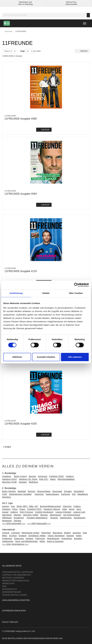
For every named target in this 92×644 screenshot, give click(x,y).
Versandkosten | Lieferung (18, 572)
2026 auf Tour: (71, 2)
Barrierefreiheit (12, 592)
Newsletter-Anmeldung (16, 581)
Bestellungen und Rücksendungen (26, 638)
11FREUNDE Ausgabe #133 (21, 271)
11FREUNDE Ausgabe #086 (21, 119)
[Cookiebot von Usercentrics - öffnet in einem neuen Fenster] (76, 285)
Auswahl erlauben (46, 357)
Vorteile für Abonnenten (17, 575)
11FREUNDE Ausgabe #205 (21, 424)
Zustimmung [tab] (16, 293)
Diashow (82, 51)
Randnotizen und (25, 2)
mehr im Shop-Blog (25, 4)
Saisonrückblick (71, 4)
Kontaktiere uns (54, 638)
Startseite (8, 31)
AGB (4, 586)
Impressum (8, 583)
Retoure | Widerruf (13, 578)
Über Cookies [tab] (76, 293)
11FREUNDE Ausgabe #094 (21, 194)
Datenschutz (9, 589)
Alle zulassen (75, 357)
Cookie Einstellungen (15, 595)
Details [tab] (46, 293)
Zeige (23, 51)
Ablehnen (17, 357)
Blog (5, 638)
